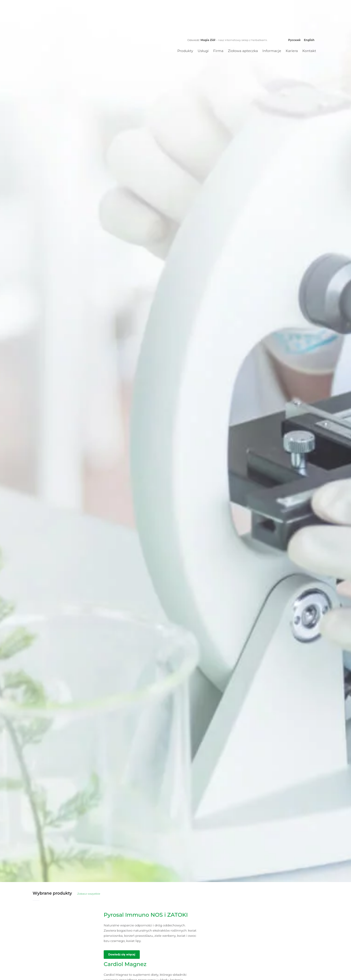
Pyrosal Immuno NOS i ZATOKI (146, 915)
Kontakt (309, 51)
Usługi (203, 51)
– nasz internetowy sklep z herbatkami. (234, 40)
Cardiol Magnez (125, 964)
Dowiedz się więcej (122, 954)
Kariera (292, 51)
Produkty (185, 51)
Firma (218, 51)
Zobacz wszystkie (89, 894)
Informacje (272, 51)
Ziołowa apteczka (243, 51)
